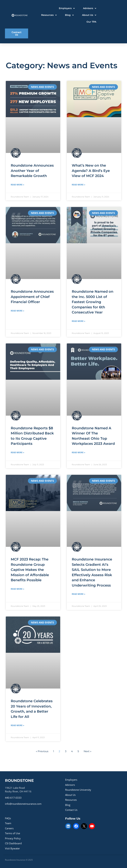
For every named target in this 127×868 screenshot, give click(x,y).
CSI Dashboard (13, 843)
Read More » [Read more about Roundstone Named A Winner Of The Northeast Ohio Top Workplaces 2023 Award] (78, 452)
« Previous (42, 751)
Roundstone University (78, 790)
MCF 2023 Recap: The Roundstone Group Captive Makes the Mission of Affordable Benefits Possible (30, 570)
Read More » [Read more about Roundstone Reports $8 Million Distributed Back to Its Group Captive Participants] (17, 452)
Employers (71, 780)
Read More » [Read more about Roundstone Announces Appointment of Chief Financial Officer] (17, 311)
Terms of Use (12, 833)
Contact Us (71, 810)
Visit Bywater (12, 848)
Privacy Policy (13, 838)
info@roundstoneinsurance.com (23, 804)
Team (8, 823)
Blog (68, 805)
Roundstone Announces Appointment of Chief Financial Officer (32, 297)
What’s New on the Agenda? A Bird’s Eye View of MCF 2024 (91, 171)
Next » (87, 751)
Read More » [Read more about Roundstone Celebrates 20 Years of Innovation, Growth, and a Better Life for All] (17, 725)
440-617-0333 (13, 798)
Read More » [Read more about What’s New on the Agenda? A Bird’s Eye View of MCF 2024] (78, 185)
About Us (70, 795)
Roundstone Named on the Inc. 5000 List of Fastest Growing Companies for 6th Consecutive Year (93, 302)
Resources (71, 800)
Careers (9, 828)
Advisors (70, 785)
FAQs (8, 818)
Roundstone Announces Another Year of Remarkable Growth (32, 171)
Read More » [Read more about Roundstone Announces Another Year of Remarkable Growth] (17, 185)
